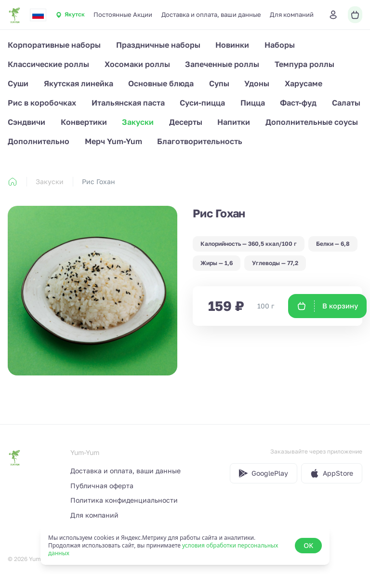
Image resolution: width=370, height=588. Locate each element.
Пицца (253, 103)
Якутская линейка (79, 83)
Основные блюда (161, 83)
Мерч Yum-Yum (113, 141)
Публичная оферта (102, 486)
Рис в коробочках (42, 103)
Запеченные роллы (222, 64)
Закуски (138, 122)
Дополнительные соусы (312, 122)
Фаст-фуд (298, 103)
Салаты (346, 103)
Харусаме (304, 83)
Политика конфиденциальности (124, 500)
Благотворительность (200, 141)
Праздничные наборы (158, 45)
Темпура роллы (304, 64)
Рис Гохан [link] (99, 181)
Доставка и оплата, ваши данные (211, 14)
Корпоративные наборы (54, 45)
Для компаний (292, 14)
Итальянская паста (128, 103)
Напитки (234, 122)
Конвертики (84, 122)
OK (308, 545)
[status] (185, 546)
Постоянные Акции (123, 14)
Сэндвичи (26, 122)
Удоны (257, 83)
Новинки (232, 45)
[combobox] (38, 15)
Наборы (280, 45)
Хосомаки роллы (137, 64)
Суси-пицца (202, 103)
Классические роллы (48, 64)
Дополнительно (39, 141)
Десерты (186, 122)
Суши (18, 83)
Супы (219, 83)
